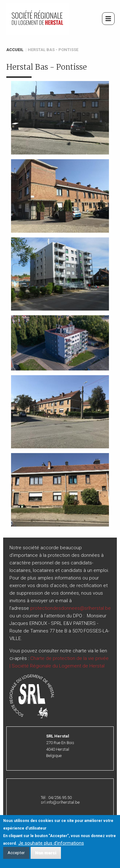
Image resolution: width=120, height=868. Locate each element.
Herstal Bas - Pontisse (53, 50)
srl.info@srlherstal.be (60, 802)
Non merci (46, 855)
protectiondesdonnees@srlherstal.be (71, 608)
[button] (60, 118)
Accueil (15, 50)
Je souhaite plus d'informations (51, 845)
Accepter (16, 855)
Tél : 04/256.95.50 (56, 798)
